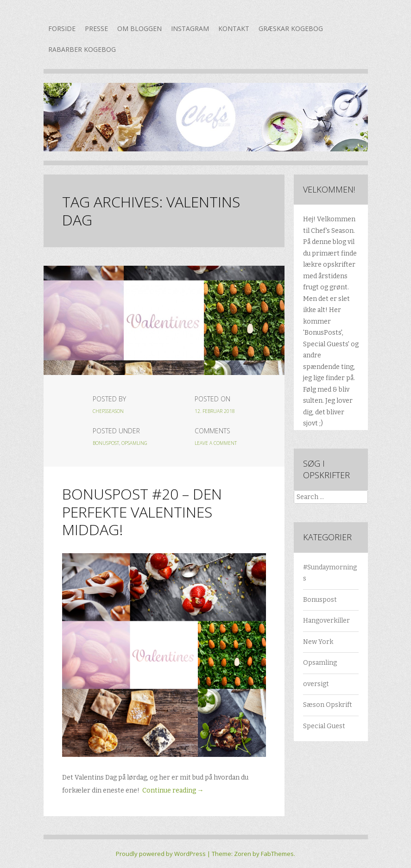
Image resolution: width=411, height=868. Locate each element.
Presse (96, 28)
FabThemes (277, 854)
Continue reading (173, 790)
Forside (62, 28)
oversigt (316, 684)
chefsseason (108, 411)
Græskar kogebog (291, 28)
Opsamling (134, 443)
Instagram (190, 28)
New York (318, 642)
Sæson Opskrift (328, 705)
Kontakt (234, 28)
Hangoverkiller (326, 621)
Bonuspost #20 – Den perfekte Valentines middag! (142, 512)
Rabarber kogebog (82, 49)
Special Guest (324, 726)
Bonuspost (106, 443)
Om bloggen (139, 28)
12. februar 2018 (215, 411)
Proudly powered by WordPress (161, 854)
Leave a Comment (216, 443)
